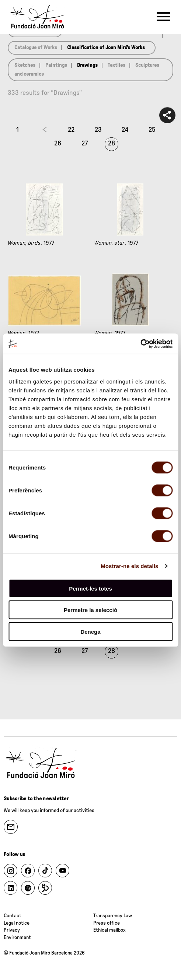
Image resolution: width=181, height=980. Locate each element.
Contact (13, 916)
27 (85, 144)
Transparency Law (113, 916)
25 (152, 130)
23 (98, 130)
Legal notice (17, 923)
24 (125, 130)
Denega (90, 631)
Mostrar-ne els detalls (129, 566)
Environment (17, 938)
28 (112, 144)
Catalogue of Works (36, 48)
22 (71, 130)
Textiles (116, 65)
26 (58, 144)
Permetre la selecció (90, 610)
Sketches (25, 65)
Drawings (87, 65)
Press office (107, 923)
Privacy (12, 930)
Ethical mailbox (109, 930)
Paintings (56, 65)
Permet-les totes (90, 588)
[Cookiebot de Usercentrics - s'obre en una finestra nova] (140, 344)
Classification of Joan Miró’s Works (106, 48)
